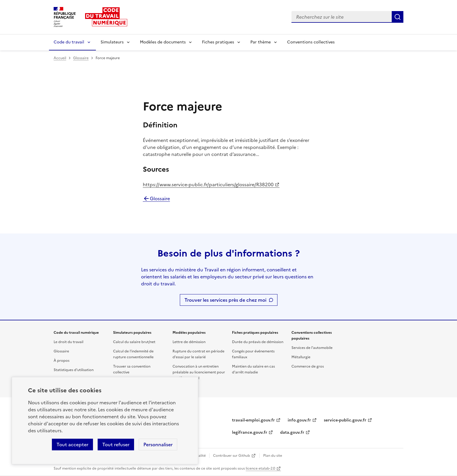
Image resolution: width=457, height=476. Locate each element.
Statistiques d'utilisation (74, 370)
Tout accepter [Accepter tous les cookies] (72, 445)
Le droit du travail (68, 342)
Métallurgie (301, 357)
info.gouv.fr (299, 420)
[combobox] (342, 17)
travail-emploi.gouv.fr (253, 420)
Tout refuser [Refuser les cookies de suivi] (116, 445)
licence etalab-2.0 (260, 468)
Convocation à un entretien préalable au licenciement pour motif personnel (199, 372)
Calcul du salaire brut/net (134, 342)
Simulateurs (112, 42)
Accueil (60, 58)
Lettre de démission (189, 342)
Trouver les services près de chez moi (225, 300)
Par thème (261, 42)
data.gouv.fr (292, 432)
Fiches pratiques (218, 42)
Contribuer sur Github (232, 456)
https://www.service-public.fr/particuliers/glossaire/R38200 (208, 185)
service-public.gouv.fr (345, 420)
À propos (61, 361)
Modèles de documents (163, 42)
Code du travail (69, 42)
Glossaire (81, 58)
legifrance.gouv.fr (250, 432)
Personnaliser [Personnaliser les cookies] (158, 445)
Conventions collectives (311, 42)
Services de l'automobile (312, 348)
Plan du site (273, 456)
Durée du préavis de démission (258, 342)
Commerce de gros (308, 366)
